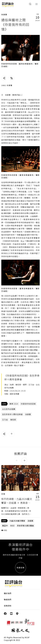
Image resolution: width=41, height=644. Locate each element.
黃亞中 (5, 526)
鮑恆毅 (13, 420)
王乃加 (5, 420)
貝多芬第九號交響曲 (25, 526)
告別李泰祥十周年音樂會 (12, 414)
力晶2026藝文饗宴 (17, 521)
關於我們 (8, 593)
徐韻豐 (4, 14)
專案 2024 (14, 404)
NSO (12, 526)
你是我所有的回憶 (28, 404)
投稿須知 (8, 606)
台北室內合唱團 (9, 409)
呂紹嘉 (30, 521)
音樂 (4, 404)
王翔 (3, 494)
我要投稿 (21, 568)
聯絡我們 (8, 599)
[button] (17, 460)
